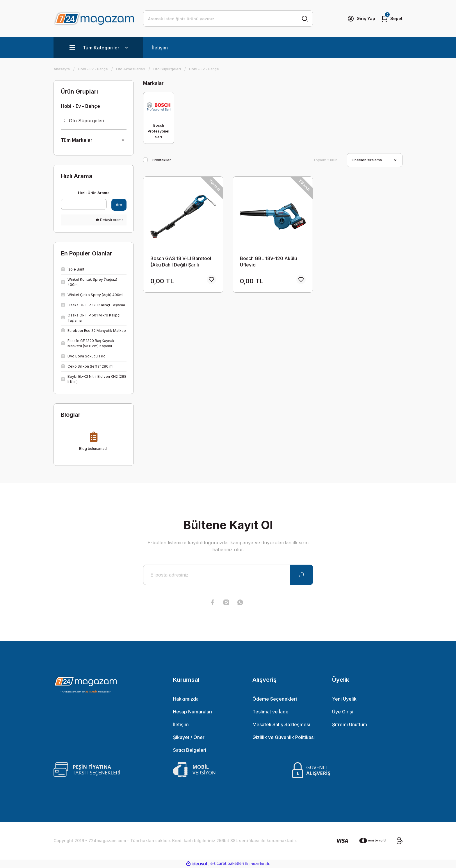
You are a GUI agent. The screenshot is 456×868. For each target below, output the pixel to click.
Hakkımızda (186, 699)
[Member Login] (361, 19)
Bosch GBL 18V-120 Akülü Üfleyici (268, 262)
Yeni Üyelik (344, 699)
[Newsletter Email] (228, 575)
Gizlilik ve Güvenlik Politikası (284, 737)
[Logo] (94, 18)
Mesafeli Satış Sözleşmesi (281, 724)
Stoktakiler (162, 160)
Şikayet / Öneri (189, 737)
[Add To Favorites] (211, 280)
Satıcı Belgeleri (190, 750)
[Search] (228, 19)
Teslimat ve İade (270, 712)
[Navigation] (98, 48)
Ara (119, 205)
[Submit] (301, 575)
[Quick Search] (84, 204)
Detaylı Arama (110, 220)
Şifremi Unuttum (350, 724)
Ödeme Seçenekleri (275, 699)
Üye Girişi (343, 712)
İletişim (160, 48)
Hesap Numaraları (193, 712)
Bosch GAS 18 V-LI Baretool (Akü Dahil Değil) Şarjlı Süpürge (181, 262)
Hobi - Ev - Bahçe (204, 69)
